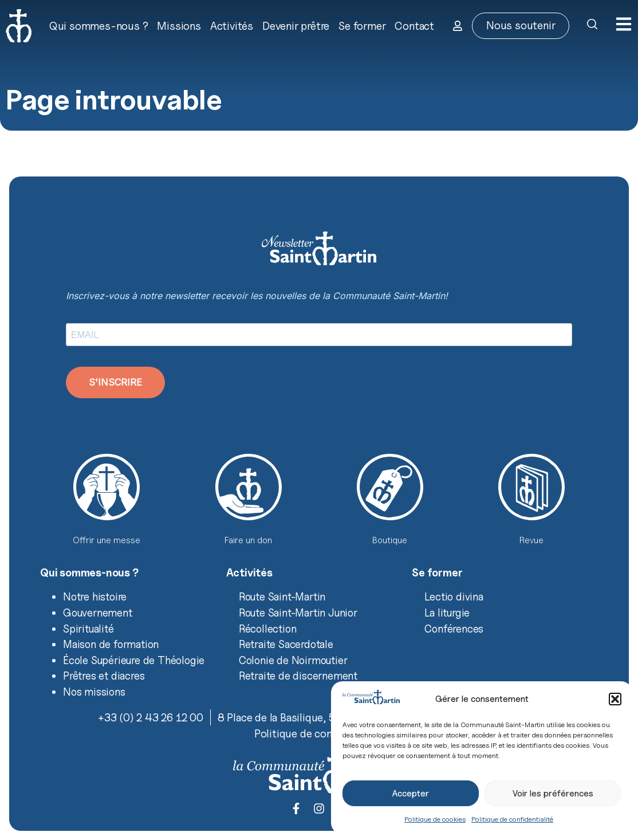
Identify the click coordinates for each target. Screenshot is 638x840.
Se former (362, 26)
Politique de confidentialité (512, 819)
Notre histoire (95, 596)
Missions (179, 26)
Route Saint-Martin (282, 596)
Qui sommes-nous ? (99, 26)
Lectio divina (454, 596)
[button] (615, 699)
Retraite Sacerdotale (286, 644)
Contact (414, 26)
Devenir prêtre (296, 26)
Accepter (411, 794)
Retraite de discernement (298, 676)
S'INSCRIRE (115, 382)
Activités (232, 26)
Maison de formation (111, 644)
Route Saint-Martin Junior (298, 613)
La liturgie (447, 613)
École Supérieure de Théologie (134, 660)
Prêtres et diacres (104, 676)
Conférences (454, 629)
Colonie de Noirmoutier (293, 660)
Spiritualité (88, 629)
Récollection (268, 629)
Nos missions (94, 692)
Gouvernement (98, 613)
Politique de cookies (435, 819)
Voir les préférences (553, 794)
